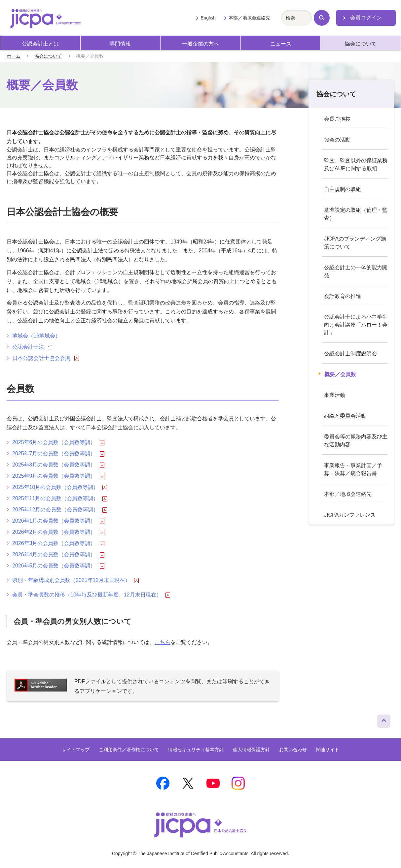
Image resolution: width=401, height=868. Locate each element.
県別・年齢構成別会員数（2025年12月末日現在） (75, 580)
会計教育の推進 (343, 296)
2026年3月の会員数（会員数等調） (58, 543)
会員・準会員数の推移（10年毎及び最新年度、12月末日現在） (91, 595)
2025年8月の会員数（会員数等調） (58, 465)
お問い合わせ (293, 750)
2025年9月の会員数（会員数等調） (58, 476)
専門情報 (120, 44)
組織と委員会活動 (345, 416)
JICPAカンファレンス (350, 515)
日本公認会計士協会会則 (46, 358)
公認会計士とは (40, 44)
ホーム (14, 56)
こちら (163, 642)
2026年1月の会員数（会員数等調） (58, 521)
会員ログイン (366, 18)
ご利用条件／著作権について (129, 750)
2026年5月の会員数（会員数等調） (58, 566)
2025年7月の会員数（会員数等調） (58, 454)
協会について (361, 44)
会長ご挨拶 (337, 119)
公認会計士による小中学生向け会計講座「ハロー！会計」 (356, 325)
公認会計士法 (33, 347)
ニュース (281, 44)
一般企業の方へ (200, 44)
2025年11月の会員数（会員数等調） (60, 498)
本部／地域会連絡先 (249, 18)
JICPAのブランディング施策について (355, 243)
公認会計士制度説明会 (350, 354)
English (208, 18)
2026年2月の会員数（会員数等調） (58, 532)
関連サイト (328, 750)
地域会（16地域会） (36, 336)
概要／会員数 (340, 374)
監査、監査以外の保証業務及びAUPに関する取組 (356, 164)
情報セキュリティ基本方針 (196, 750)
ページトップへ (384, 720)
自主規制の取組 (343, 189)
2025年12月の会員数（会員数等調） (60, 510)
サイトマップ (76, 750)
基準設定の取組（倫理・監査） (356, 214)
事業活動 (335, 395)
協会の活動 (337, 140)
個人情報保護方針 (251, 750)
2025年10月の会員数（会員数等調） (60, 487)
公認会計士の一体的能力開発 (356, 271)
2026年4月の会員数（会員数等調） (58, 555)
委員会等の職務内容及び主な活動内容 (356, 441)
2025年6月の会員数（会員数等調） (58, 442)
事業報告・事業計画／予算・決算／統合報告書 (353, 469)
